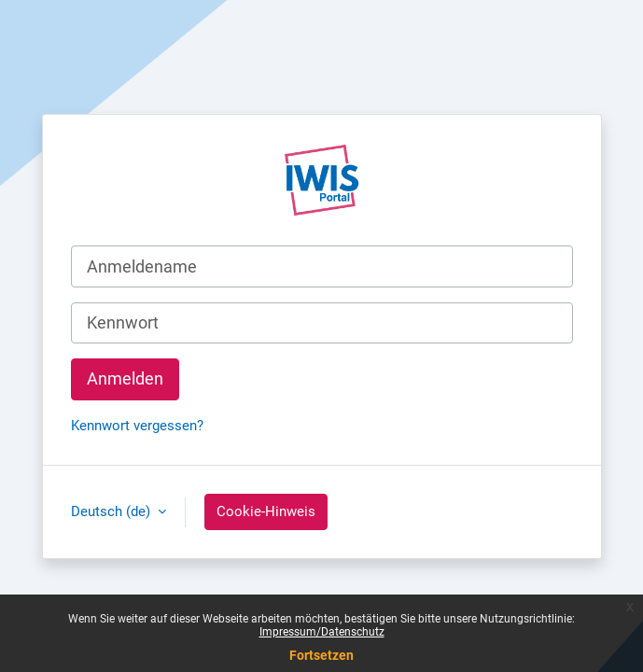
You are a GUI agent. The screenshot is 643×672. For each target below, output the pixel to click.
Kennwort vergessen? (137, 426)
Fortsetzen (321, 655)
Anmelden (125, 378)
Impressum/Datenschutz (322, 632)
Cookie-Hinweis (266, 511)
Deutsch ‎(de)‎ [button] (112, 511)
